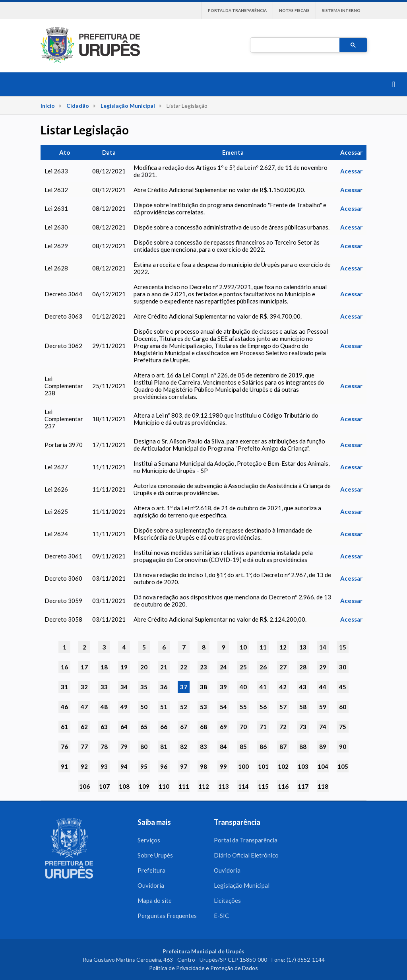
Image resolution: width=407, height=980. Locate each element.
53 (203, 707)
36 (164, 687)
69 (223, 727)
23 (203, 667)
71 (263, 727)
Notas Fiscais (294, 10)
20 (144, 667)
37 (184, 687)
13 (303, 647)
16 (64, 667)
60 (343, 707)
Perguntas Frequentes (167, 916)
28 (303, 667)
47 (84, 707)
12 (283, 647)
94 (124, 766)
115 (263, 786)
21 (164, 667)
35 (144, 687)
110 (164, 786)
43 (303, 687)
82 (184, 747)
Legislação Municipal (128, 106)
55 (243, 707)
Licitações (227, 900)
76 (64, 747)
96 (164, 766)
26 (263, 667)
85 (243, 747)
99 (223, 766)
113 (224, 786)
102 (283, 766)
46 (64, 707)
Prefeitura (151, 870)
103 (303, 766)
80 (144, 747)
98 (203, 766)
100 (243, 766)
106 (84, 786)
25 (243, 667)
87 (283, 747)
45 (343, 687)
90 (343, 747)
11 (263, 647)
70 (243, 727)
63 (104, 727)
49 (124, 707)
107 (104, 786)
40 (243, 687)
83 (203, 747)
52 (184, 707)
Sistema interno (341, 10)
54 (223, 707)
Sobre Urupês (155, 855)
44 (323, 687)
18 (104, 667)
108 (124, 786)
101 (263, 766)
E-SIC (221, 916)
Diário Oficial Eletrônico (246, 855)
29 (323, 667)
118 (323, 786)
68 (203, 727)
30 (343, 667)
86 (263, 747)
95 (144, 766)
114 (243, 786)
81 (164, 747)
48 (104, 707)
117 (303, 786)
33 (104, 687)
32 (84, 687)
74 (323, 727)
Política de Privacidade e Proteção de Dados (203, 968)
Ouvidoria (151, 885)
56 (263, 707)
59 (323, 707)
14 (323, 647)
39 (223, 687)
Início (48, 106)
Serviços (149, 840)
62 (84, 727)
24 (223, 667)
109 (144, 786)
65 (144, 727)
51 (164, 707)
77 (84, 747)
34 (124, 687)
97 (184, 766)
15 (343, 647)
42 (283, 687)
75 (343, 727)
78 (104, 747)
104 (323, 766)
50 (144, 707)
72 (283, 727)
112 (204, 786)
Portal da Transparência (237, 10)
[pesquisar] (294, 45)
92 (84, 766)
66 (164, 727)
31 (64, 687)
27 (283, 667)
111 (184, 786)
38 (203, 687)
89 (323, 747)
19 (124, 667)
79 (124, 747)
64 (124, 727)
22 (184, 667)
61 (64, 727)
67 (184, 727)
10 (243, 647)
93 (104, 766)
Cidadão (78, 106)
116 (283, 786)
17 (84, 667)
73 (303, 727)
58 (303, 707)
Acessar (351, 171)
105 (343, 766)
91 (64, 766)
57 (283, 707)
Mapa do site (155, 900)
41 (263, 687)
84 (223, 747)
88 (303, 747)
